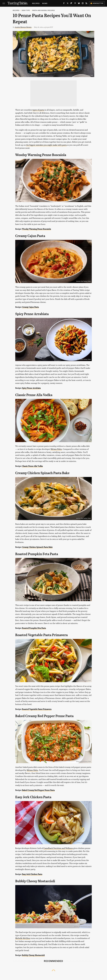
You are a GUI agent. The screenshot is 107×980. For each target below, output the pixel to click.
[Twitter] (68, 4)
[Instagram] (83, 4)
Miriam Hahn (56, 449)
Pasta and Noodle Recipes (44, 10)
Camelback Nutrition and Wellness (58, 848)
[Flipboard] (71, 4)
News (45, 3)
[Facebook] (64, 4)
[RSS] (86, 4)
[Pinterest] (75, 4)
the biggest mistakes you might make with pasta (46, 145)
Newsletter (97, 3)
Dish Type (26, 10)
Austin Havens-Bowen (23, 27)
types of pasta (38, 110)
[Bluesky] (79, 4)
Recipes (36, 3)
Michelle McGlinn (23, 938)
